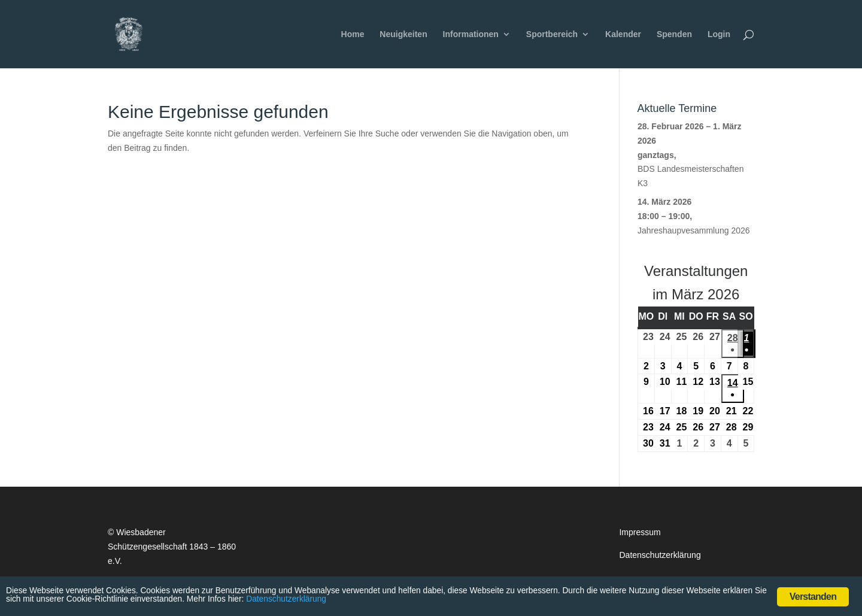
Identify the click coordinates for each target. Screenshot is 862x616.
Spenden (674, 34)
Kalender (623, 34)
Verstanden (813, 597)
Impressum (640, 532)
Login (719, 34)
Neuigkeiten (403, 34)
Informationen (471, 34)
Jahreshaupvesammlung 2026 (694, 230)
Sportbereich (552, 34)
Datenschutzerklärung (660, 555)
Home (353, 34)
